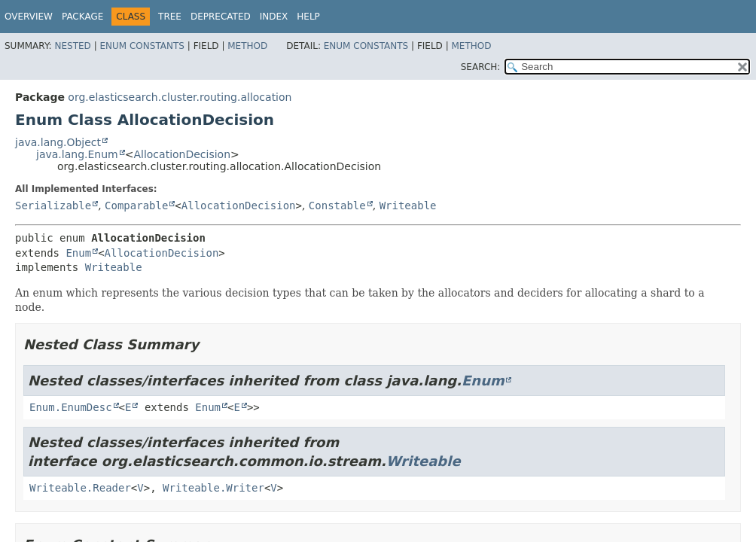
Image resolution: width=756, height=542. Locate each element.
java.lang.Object (58, 142)
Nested (72, 46)
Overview (29, 17)
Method (247, 46)
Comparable (136, 206)
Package (82, 17)
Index (274, 17)
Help (308, 17)
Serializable (53, 206)
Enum (78, 253)
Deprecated (221, 17)
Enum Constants (142, 46)
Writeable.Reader (80, 488)
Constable (337, 206)
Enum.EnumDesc (71, 407)
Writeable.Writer (213, 488)
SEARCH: (481, 67)
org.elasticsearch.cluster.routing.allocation (180, 97)
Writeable (408, 206)
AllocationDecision (182, 154)
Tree (170, 17)
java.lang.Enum (77, 154)
